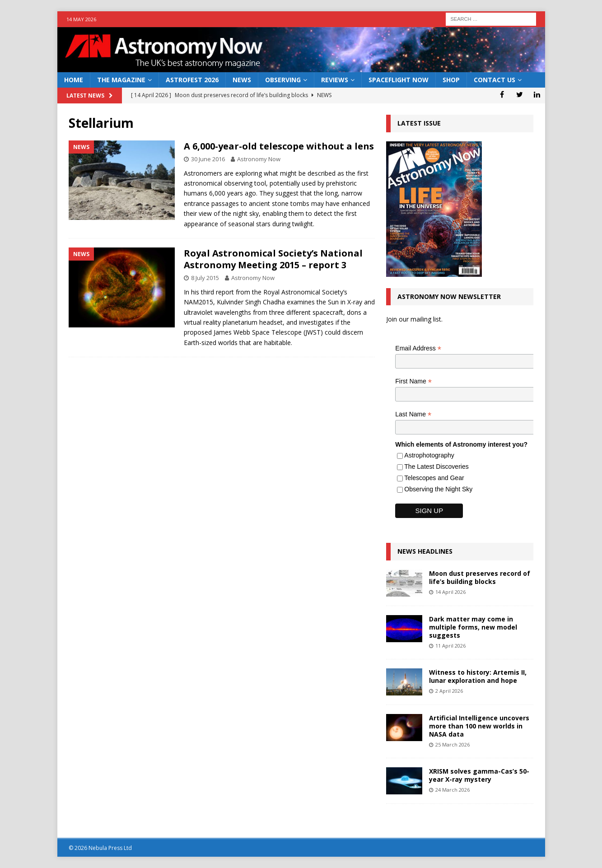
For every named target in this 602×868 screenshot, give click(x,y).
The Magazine (121, 80)
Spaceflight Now (399, 80)
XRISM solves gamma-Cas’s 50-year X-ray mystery (479, 775)
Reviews (335, 80)
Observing (283, 80)
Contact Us (495, 80)
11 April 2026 (450, 646)
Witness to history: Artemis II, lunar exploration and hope (478, 676)
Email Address (418, 348)
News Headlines (425, 551)
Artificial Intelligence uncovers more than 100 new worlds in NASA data (479, 726)
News (242, 80)
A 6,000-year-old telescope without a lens (279, 146)
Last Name (413, 414)
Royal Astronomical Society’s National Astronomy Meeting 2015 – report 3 (273, 259)
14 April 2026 (450, 592)
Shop (451, 80)
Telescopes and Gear (434, 478)
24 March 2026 (453, 790)
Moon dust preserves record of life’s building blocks (480, 577)
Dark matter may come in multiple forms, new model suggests (473, 627)
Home (74, 80)
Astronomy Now (259, 159)
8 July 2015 (205, 278)
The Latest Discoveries (436, 467)
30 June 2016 (208, 159)
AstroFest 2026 (192, 80)
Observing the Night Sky (438, 489)
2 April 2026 (449, 691)
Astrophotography (429, 455)
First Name (413, 381)
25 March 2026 (453, 744)
